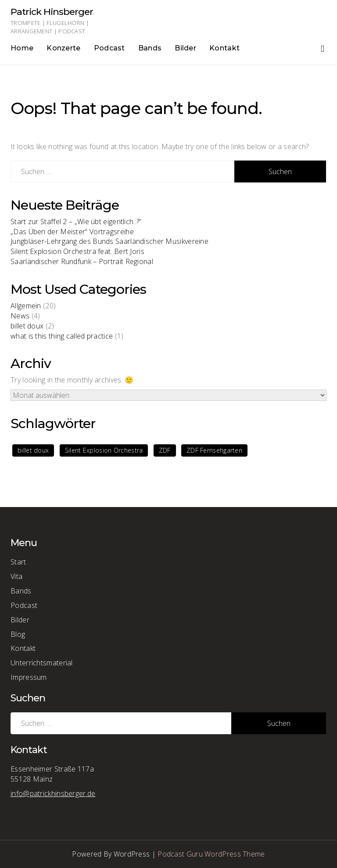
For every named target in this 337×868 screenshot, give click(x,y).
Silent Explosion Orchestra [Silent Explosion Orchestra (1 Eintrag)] (104, 450)
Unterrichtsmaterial (42, 663)
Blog (18, 634)
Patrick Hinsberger (52, 12)
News (20, 316)
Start (18, 562)
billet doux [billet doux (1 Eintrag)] (33, 450)
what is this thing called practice (62, 336)
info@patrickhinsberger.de (53, 793)
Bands (150, 48)
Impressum (29, 677)
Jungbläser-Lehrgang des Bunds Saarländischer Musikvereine (109, 241)
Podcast (109, 48)
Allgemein (26, 306)
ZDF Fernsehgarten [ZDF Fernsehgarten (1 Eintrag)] (214, 450)
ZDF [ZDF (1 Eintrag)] (165, 450)
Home (22, 48)
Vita (16, 576)
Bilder (185, 48)
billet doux (27, 326)
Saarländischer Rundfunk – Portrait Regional (82, 261)
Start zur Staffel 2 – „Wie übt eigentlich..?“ (76, 221)
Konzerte (63, 48)
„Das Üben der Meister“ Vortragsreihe (72, 232)
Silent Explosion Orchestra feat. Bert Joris (77, 251)
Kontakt (224, 48)
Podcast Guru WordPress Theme (211, 854)
